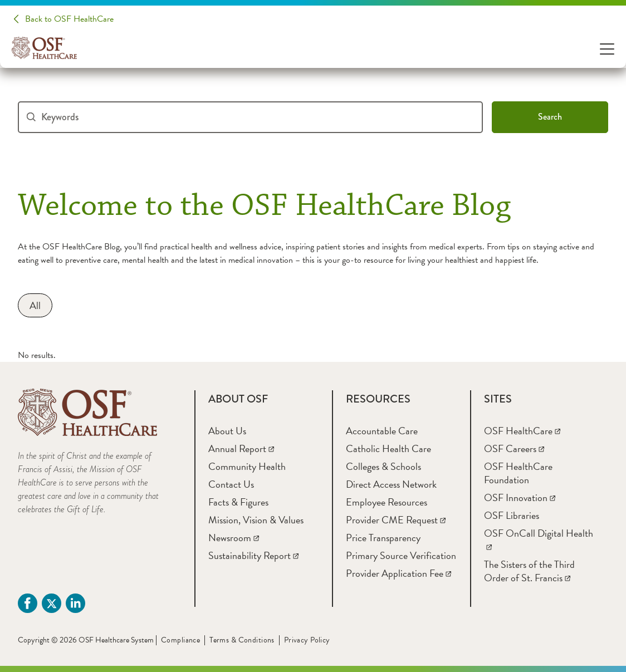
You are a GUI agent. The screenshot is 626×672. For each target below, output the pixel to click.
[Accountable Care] (382, 431)
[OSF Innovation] (520, 497)
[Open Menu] (607, 48)
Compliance (180, 640)
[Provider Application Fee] (398, 573)
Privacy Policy (307, 640)
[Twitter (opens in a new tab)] (52, 603)
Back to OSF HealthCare (69, 19)
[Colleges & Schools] (383, 466)
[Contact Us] (231, 484)
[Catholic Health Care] (388, 448)
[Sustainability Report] (253, 555)
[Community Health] (247, 466)
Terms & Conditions (242, 640)
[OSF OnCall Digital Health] (539, 540)
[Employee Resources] (387, 502)
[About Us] (227, 431)
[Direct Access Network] (391, 484)
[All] (35, 305)
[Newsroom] (234, 538)
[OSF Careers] (514, 448)
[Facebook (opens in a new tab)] (28, 603)
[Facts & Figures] (238, 502)
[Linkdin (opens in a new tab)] (75, 603)
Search (550, 117)
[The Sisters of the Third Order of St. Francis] (529, 571)
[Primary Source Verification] (401, 555)
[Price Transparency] (383, 538)
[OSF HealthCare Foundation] (518, 473)
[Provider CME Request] (396, 520)
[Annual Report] (241, 448)
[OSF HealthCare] (522, 431)
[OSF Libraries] (512, 515)
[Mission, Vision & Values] (256, 520)
